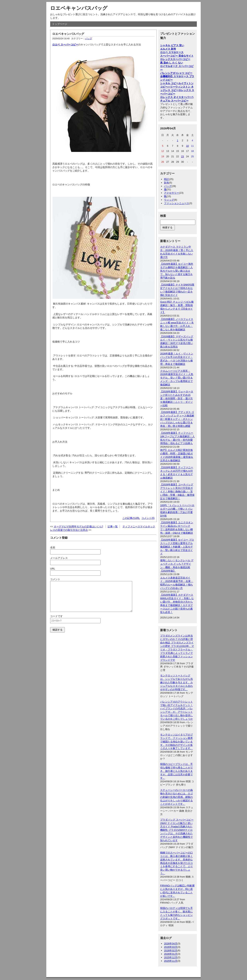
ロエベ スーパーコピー (65, 45)
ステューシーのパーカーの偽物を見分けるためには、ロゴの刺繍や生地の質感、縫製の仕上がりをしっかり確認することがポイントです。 (176, 797)
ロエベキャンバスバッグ (79, 8)
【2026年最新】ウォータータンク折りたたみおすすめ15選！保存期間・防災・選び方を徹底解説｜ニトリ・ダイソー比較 (177, 398)
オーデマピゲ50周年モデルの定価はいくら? (78, 526)
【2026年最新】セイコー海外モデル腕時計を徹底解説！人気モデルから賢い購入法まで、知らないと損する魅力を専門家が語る (177, 271)
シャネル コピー (169, 83)
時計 (167, 179)
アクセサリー (172, 193)
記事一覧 (113, 526)
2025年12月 (171, 957)
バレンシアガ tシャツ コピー (176, 73)
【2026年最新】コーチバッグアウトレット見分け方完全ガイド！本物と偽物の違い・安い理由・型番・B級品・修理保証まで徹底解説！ (177, 491)
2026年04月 (171, 944)
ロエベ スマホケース (172, 52)
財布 (167, 183)
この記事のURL (131, 518)
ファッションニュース (177, 203)
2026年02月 (171, 950)
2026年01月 (171, 954)
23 (183, 156)
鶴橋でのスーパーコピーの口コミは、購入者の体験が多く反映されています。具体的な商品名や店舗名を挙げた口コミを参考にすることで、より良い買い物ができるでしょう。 (176, 863)
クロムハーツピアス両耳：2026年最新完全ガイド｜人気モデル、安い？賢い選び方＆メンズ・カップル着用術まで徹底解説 (177, 378)
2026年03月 (171, 947)
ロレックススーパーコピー (175, 59)
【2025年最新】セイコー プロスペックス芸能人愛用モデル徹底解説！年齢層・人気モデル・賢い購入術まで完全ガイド (177, 547)
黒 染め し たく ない (172, 63)
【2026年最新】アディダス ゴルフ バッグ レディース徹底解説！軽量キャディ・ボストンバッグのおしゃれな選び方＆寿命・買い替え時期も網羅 (177, 419)
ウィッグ (169, 200)
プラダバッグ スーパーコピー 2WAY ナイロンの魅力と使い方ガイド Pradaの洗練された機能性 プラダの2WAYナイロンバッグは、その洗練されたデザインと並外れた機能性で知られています (177, 830)
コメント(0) (148, 518)
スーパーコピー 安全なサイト (177, 56)
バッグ (89, 39)
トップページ (60, 24)
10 (187, 146)
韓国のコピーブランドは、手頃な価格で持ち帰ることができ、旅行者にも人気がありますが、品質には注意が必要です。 (176, 771)
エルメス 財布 (168, 49)
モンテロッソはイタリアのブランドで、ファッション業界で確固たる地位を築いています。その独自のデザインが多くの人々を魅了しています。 (176, 742)
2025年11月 (171, 961)
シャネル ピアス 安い (172, 45)
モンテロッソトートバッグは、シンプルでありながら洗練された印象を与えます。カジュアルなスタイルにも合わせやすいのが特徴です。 (176, 682)
